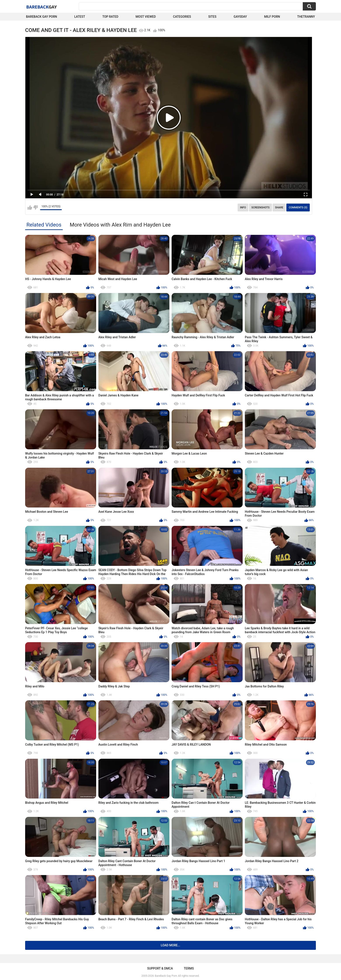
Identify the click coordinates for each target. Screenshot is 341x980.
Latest (80, 17)
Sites (212, 17)
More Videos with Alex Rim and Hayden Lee (120, 225)
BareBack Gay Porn (166, 976)
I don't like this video (36, 208)
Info (243, 208)
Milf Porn (272, 17)
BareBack (42, 7)
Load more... (171, 945)
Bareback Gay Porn (42, 17)
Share (279, 208)
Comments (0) (298, 208)
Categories (182, 17)
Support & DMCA (160, 968)
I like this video (30, 208)
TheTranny (306, 17)
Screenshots (260, 208)
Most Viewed (146, 17)
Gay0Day (240, 17)
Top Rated (110, 17)
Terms (189, 968)
